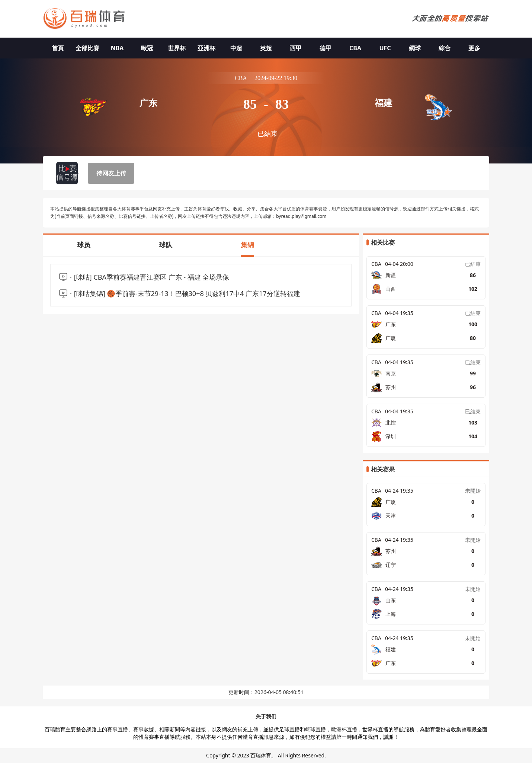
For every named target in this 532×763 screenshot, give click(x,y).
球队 (166, 245)
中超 (236, 48)
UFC (385, 48)
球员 (84, 245)
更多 (474, 48)
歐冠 (147, 48)
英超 (266, 48)
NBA (117, 48)
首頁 (58, 48)
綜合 (445, 48)
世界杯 (177, 48)
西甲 (296, 48)
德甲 (326, 48)
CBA (355, 48)
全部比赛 (87, 48)
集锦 (247, 245)
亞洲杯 (206, 48)
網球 (415, 48)
